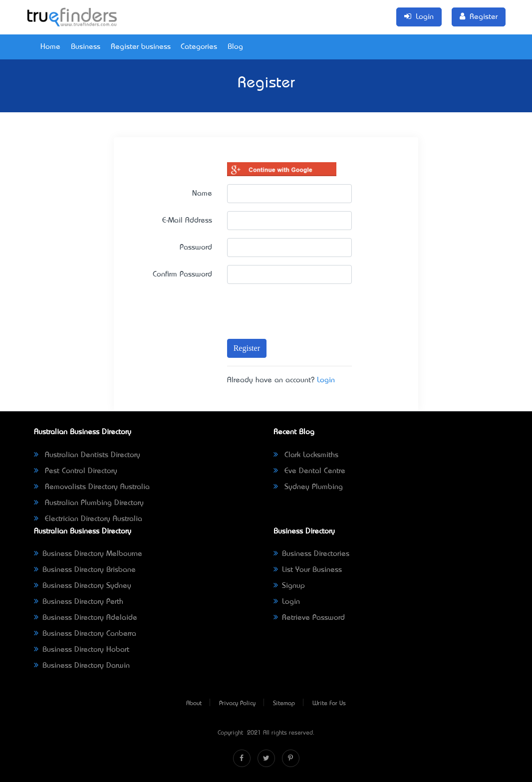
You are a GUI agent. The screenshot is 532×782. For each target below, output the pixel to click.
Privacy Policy (237, 704)
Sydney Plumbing (308, 487)
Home (50, 47)
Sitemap (284, 704)
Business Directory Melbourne (88, 554)
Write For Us (329, 704)
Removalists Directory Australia (92, 487)
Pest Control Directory (76, 471)
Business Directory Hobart (82, 650)
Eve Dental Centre (309, 471)
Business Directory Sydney (83, 586)
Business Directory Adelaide (86, 618)
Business (86, 47)
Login (326, 380)
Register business (141, 47)
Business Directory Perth (79, 602)
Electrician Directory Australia (88, 519)
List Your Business (308, 570)
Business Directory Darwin (82, 666)
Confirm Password (182, 274)
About (194, 704)
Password (196, 248)
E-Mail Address (187, 221)
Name (202, 194)
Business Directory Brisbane (85, 570)
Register (247, 348)
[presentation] (285, 307)
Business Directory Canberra (85, 634)
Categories (199, 47)
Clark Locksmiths (306, 455)
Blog (235, 47)
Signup (289, 586)
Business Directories (311, 554)
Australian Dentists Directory (87, 455)
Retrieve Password (309, 618)
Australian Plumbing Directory (89, 503)
